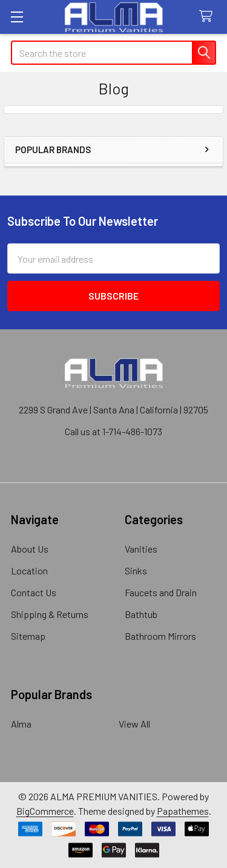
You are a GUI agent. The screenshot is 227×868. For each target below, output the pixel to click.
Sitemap (28, 636)
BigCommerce (45, 811)
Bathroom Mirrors (160, 636)
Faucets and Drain (161, 592)
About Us (30, 549)
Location (29, 570)
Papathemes (183, 811)
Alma (21, 724)
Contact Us (34, 592)
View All (134, 724)
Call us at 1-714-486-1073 (113, 431)
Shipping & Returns (50, 614)
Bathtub (141, 614)
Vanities (141, 549)
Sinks (136, 570)
